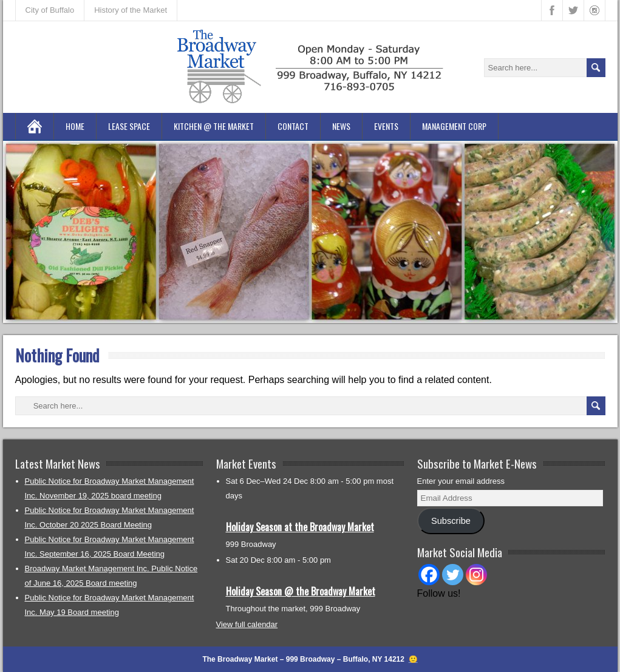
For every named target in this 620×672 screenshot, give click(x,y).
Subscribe (451, 521)
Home (75, 126)
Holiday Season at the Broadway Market (300, 527)
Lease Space (129, 126)
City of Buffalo (50, 10)
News (341, 126)
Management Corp (454, 126)
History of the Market (131, 10)
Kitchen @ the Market (214, 126)
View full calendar (247, 624)
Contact (293, 126)
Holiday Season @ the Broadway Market (301, 591)
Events (386, 126)
